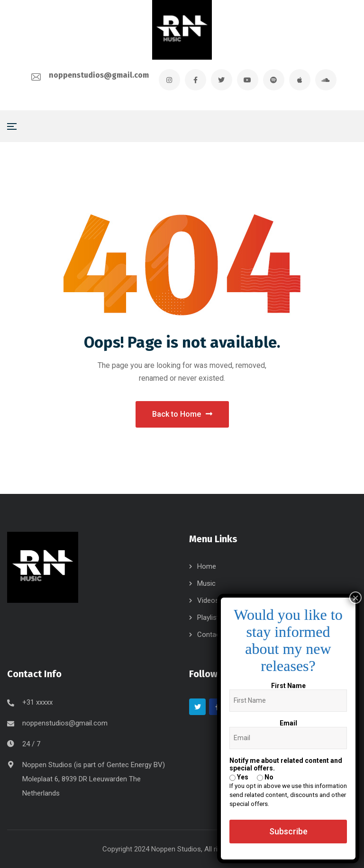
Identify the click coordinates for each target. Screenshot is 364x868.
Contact (210, 635)
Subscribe (288, 831)
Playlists (210, 617)
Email (288, 723)
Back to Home (182, 414)
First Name (288, 686)
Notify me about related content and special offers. (286, 764)
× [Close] (355, 598)
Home (207, 566)
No (265, 777)
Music (206, 583)
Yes (239, 777)
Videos (208, 600)
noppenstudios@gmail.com (99, 75)
